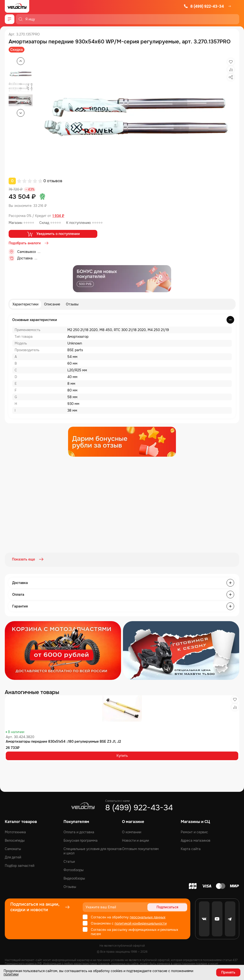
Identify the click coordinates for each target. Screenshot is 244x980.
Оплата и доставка (79, 832)
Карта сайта (191, 848)
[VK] (204, 918)
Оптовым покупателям (140, 848)
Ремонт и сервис (194, 832)
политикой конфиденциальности (141, 923)
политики (11, 974)
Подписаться (169, 907)
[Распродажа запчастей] (63, 650)
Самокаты (13, 848)
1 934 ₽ (58, 216)
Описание (52, 304)
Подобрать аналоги (29, 243)
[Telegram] (230, 918)
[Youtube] (217, 918)
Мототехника (15, 832)
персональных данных (148, 917)
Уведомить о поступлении (53, 234)
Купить (122, 755)
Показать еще (28, 559)
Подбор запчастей (20, 865)
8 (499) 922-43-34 (204, 6)
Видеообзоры (74, 878)
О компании (132, 832)
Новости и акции (135, 840)
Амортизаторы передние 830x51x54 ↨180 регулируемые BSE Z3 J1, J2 (63, 741)
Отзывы (72, 304)
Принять (228, 972)
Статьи (69, 861)
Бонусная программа (81, 840)
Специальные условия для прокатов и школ (93, 851)
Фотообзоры (74, 869)
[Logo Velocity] (17, 6)
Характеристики (25, 304)
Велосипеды (15, 840)
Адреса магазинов (196, 840)
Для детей (13, 857)
